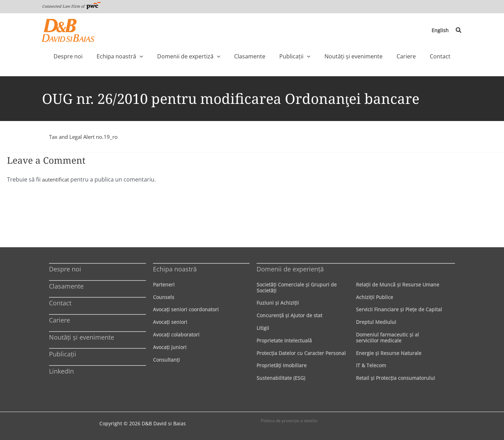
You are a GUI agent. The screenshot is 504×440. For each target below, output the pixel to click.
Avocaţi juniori (170, 347)
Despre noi (65, 269)
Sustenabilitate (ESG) (281, 378)
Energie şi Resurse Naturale (389, 353)
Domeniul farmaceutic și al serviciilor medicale (387, 338)
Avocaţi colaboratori (176, 335)
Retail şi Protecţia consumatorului (395, 378)
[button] (459, 30)
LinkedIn (61, 371)
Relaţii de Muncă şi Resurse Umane (398, 285)
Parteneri (164, 285)
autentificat (57, 179)
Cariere (59, 320)
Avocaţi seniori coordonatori (186, 309)
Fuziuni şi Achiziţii (278, 303)
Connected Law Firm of (71, 6)
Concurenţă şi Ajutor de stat (289, 315)
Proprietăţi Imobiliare (282, 365)
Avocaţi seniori (170, 322)
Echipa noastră (175, 269)
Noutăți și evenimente (82, 337)
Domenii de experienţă (290, 269)
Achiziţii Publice (374, 297)
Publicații (63, 354)
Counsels (164, 297)
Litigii (263, 328)
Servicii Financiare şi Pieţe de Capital (399, 309)
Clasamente (66, 286)
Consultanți (166, 360)
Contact (60, 303)
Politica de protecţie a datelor (289, 421)
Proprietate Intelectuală (284, 340)
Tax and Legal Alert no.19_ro (86, 137)
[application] (157, 56)
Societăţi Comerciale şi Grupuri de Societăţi (297, 288)
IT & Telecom (371, 365)
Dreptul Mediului (376, 322)
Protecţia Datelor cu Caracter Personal (301, 353)
